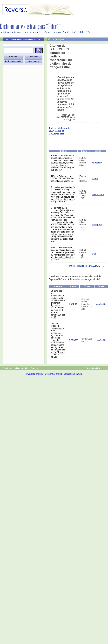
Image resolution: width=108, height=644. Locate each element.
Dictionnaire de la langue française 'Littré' (23, 39)
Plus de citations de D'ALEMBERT (86, 266)
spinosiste (97, 163)
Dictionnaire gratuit (53, 374)
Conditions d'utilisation (13, 368)
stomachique (98, 194)
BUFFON (73, 304)
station (95, 179)
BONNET (73, 340)
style (94, 254)
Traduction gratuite (34, 374)
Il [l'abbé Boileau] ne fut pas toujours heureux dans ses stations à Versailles (63, 179)
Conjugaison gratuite (73, 374)
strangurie (97, 225)
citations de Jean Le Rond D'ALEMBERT (59, 131)
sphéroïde (101, 304)
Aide (27, 368)
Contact (34, 368)
